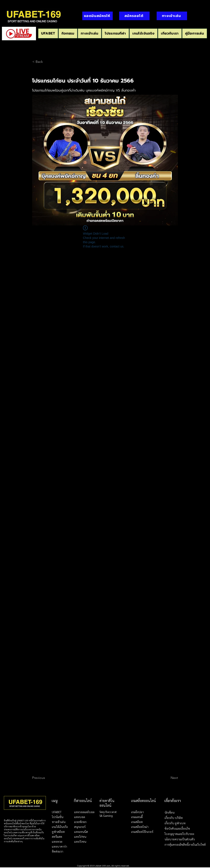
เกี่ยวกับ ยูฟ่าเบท (175, 823)
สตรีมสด (57, 837)
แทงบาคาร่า (59, 846)
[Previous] (46, 778)
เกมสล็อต (137, 822)
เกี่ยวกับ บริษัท (174, 818)
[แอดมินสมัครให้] (97, 16)
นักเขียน (169, 812)
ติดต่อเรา (58, 851)
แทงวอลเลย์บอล (84, 812)
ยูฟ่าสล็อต (58, 832)
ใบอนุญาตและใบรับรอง (179, 834)
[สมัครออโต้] (134, 16)
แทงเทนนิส (81, 832)
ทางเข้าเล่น (59, 822)
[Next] (167, 778)
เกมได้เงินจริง (60, 827)
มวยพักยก (80, 822)
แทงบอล (80, 817)
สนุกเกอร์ (80, 827)
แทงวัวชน (80, 841)
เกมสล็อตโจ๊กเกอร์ (142, 832)
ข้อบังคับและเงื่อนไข (177, 828)
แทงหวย (57, 841)
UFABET (57, 812)
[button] (115, 33)
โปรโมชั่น (58, 817)
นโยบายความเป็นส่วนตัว (180, 839)
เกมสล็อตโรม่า (140, 827)
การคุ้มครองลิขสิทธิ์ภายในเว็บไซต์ (185, 845)
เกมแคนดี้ (137, 817)
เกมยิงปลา (137, 812)
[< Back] (46, 62)
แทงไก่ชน (80, 837)
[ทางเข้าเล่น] (172, 16)
